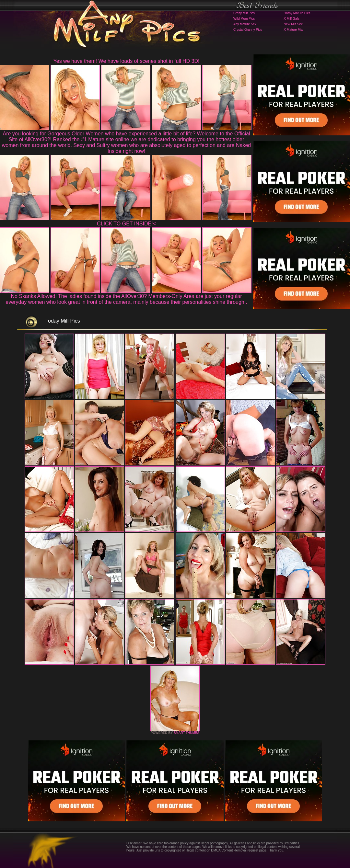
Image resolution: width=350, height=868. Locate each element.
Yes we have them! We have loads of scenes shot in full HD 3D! (127, 61)
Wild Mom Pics (244, 19)
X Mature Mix (293, 30)
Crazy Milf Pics (244, 13)
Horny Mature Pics (297, 13)
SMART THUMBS (187, 733)
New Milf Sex (293, 24)
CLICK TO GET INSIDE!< (126, 224)
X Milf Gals (291, 19)
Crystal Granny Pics (248, 30)
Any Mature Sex (245, 24)
